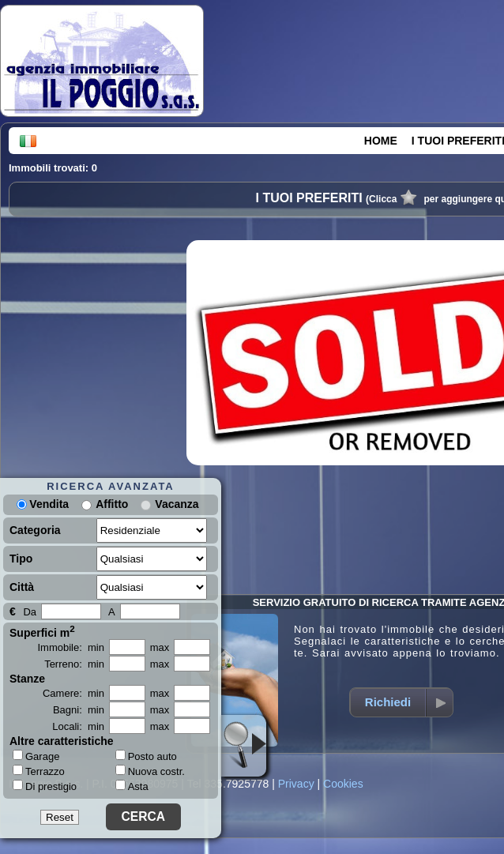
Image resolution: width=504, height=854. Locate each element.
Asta (132, 786)
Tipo (21, 559)
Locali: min (78, 726)
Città (22, 587)
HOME (381, 141)
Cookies (343, 784)
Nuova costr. (150, 771)
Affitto (112, 504)
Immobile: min (71, 647)
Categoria (35, 530)
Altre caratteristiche (62, 741)
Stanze (27, 679)
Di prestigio (45, 786)
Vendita (43, 504)
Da (30, 612)
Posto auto (146, 756)
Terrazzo (39, 771)
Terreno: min (74, 664)
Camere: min (73, 693)
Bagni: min (79, 710)
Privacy (296, 784)
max (160, 647)
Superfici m (42, 631)
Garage (36, 756)
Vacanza (177, 504)
